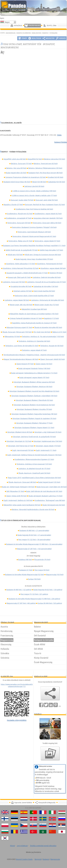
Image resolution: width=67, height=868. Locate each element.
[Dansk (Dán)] (33, 819)
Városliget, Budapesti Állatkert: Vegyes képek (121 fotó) (34, 428)
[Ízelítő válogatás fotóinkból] (50, 753)
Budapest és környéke (24, 33)
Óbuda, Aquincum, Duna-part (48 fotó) (22, 482)
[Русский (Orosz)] (62, 819)
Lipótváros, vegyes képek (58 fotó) (17, 300)
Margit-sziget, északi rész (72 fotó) (47, 305)
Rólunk (12, 846)
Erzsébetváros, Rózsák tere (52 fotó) (20, 214)
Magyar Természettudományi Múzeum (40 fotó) (21, 359)
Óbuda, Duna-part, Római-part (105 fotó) (17, 332)
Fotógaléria (53, 33)
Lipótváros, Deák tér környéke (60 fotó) (47, 277)
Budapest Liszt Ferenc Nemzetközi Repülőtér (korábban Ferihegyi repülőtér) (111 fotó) (34, 246)
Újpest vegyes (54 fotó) (44, 364)
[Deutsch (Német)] (14, 812)
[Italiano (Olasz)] (52, 812)
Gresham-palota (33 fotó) (23, 291)
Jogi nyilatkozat (22, 846)
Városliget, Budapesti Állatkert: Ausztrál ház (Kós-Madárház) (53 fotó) (34, 391)
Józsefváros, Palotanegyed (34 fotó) (50, 264)
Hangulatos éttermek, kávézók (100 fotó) (48, 218)
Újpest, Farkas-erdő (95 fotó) (16, 496)
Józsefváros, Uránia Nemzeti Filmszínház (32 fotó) (21, 268)
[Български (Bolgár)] (5, 832)
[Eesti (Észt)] (14, 819)
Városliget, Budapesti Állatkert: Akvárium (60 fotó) (34, 387)
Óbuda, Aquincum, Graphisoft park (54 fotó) (34, 473)
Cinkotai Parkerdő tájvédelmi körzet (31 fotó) (26, 318)
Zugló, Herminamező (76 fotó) (23, 450)
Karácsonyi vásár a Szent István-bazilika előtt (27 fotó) (34, 296)
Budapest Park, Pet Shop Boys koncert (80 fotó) (45, 173)
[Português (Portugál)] (33, 812)
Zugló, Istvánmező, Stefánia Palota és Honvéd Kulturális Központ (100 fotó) (34, 455)
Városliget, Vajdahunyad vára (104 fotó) (48, 441)
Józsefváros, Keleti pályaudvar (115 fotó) (21, 264)
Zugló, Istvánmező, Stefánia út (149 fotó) (18, 500)
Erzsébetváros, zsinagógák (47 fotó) (19, 218)
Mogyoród (38, 859)
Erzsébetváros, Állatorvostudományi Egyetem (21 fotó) (34, 459)
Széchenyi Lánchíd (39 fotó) (34, 186)
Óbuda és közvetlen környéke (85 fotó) (48, 327)
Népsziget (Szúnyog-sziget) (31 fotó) (19, 327)
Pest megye (34, 540)
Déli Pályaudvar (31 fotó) (15, 491)
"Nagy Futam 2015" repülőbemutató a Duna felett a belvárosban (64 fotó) (34, 478)
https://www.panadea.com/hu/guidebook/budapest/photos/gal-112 (17, 685)
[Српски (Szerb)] (62, 825)
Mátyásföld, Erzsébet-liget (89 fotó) (34, 309)
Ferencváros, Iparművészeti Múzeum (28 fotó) (34, 232)
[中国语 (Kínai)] (52, 832)
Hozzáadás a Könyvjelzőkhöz (17, 720)
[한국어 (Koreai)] (5, 838)
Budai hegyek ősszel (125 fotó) (49, 482)
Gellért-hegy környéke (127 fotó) (51, 250)
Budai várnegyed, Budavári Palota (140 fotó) (34, 368)
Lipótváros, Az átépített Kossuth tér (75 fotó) (34, 469)
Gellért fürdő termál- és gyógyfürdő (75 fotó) (22, 250)
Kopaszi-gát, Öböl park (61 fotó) (19, 277)
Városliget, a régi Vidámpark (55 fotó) (48, 432)
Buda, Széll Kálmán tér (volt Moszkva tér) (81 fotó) (44, 491)
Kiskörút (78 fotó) (56, 273)
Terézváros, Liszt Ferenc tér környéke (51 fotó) (22, 346)
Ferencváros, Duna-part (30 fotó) (19, 223)
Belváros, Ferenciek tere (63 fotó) (46, 164)
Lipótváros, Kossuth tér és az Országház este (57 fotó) (46, 282)
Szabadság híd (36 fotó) (57, 182)
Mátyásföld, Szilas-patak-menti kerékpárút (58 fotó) (22, 505)
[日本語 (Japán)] (62, 832)
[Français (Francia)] (43, 812)
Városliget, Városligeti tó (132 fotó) (19, 441)
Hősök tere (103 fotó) (15, 255)
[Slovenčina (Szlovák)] (33, 825)
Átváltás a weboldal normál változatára (43, 846)
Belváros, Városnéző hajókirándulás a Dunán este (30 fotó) (33, 509)
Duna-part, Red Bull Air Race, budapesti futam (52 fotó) (45, 205)
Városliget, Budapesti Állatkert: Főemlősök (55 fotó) (34, 400)
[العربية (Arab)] (43, 832)
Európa (34, 579)
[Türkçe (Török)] (33, 832)
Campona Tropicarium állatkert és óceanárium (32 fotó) (26, 177)
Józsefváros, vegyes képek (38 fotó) (53, 268)
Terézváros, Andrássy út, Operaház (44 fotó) (34, 341)
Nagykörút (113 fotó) (51, 318)
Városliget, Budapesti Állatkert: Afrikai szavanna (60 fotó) (34, 382)
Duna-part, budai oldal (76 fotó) (22, 200)
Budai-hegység (37, 33)
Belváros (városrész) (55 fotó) (54, 159)
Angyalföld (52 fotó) (35, 159)
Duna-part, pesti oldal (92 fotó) (47, 200)
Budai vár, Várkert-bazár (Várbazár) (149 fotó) (18, 487)
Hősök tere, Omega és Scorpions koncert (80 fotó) (43, 255)
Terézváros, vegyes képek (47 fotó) (34, 350)
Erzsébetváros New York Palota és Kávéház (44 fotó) (34, 209)
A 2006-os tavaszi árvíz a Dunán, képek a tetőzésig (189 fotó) (34, 191)
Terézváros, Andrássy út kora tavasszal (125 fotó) (34, 464)
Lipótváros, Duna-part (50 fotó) (14, 282)
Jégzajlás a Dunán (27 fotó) (13, 205)
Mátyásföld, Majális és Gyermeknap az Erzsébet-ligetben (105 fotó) (34, 314)
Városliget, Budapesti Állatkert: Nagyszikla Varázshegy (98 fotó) (34, 414)
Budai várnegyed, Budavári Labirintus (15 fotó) (46, 496)
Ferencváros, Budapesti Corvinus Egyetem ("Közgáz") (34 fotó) (34, 227)
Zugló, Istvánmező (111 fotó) (46, 450)
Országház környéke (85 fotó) (21, 286)
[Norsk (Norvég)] (52, 819)
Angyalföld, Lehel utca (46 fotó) (15, 159)
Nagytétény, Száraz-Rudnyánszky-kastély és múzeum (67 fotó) (34, 323)
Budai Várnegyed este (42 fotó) (54, 505)
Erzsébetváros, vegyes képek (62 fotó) (48, 214)
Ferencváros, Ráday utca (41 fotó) (20, 241)
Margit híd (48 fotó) (39, 182)
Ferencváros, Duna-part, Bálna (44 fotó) (47, 223)
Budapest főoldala (61, 142)
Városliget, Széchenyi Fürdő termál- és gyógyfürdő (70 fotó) (34, 437)
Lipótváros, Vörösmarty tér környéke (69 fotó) (48, 300)
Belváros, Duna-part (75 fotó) (21, 164)
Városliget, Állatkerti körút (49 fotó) (20, 432)
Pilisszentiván (42, 560)
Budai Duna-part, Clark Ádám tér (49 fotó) (52, 487)
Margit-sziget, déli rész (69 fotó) (21, 305)
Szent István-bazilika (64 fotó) (44, 291)
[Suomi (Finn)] (5, 819)
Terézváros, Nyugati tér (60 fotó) (52, 346)
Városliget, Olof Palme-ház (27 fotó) (21, 446)
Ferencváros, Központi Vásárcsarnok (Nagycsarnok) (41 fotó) (34, 236)
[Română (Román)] (14, 832)
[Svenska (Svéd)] (43, 819)
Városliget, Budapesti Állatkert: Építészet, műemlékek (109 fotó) (34, 396)
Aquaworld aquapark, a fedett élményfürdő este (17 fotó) (27, 273)
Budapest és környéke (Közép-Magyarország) (34, 544)
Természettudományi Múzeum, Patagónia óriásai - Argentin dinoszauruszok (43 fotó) (34, 355)
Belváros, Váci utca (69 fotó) (16, 168)
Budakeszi (25, 560)
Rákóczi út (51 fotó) (59, 332)
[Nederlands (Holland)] (24, 819)
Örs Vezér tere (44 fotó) (42, 332)
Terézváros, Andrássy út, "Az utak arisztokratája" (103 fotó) (43, 336)
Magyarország (11, 33)
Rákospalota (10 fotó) (12, 336)
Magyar (7, 22)
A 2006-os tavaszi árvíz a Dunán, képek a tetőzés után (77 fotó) (34, 195)
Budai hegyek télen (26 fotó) (16, 173)
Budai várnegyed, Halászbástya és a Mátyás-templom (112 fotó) (34, 373)
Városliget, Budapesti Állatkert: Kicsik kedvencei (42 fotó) (34, 405)
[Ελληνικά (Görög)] (24, 832)
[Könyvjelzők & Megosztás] (50, 693)
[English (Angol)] (5, 812)
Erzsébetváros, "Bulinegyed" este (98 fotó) (50, 500)
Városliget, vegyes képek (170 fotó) (48, 446)
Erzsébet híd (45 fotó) (55, 177)
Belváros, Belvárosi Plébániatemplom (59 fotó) (45, 168)
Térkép (59, 135)
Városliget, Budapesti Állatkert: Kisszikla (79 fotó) (34, 409)
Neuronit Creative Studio (24, 859)
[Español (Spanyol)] (24, 812)
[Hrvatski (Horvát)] (52, 825)
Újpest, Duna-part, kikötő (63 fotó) (52, 359)
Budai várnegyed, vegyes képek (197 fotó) (34, 377)
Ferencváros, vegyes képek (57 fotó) (47, 241)
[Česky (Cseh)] (24, 825)
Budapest (45, 33)
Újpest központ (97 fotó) (25, 364)
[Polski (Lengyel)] (5, 825)
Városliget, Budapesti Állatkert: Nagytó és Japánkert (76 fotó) (34, 418)
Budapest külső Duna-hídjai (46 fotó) (17, 182)
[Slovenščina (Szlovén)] (43, 825)
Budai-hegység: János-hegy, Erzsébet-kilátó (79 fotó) (34, 259)
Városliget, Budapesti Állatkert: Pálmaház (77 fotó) (34, 423)
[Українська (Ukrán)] (14, 825)
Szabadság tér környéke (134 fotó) (46, 286)
